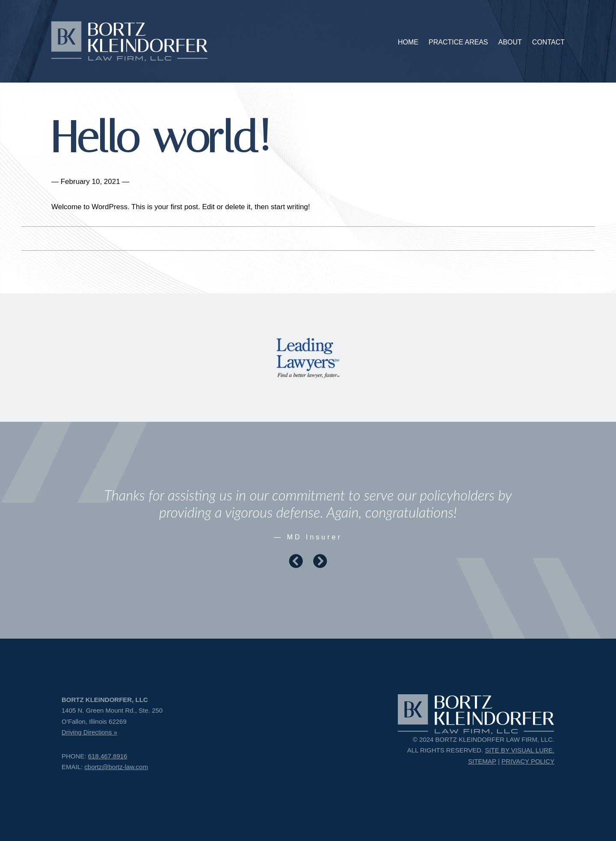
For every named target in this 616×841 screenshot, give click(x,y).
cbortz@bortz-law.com (116, 767)
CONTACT (548, 42)
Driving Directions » (89, 732)
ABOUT (510, 42)
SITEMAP (482, 761)
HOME (408, 42)
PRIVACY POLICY (528, 761)
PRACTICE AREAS (458, 42)
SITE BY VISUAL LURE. (520, 750)
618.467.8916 (108, 756)
